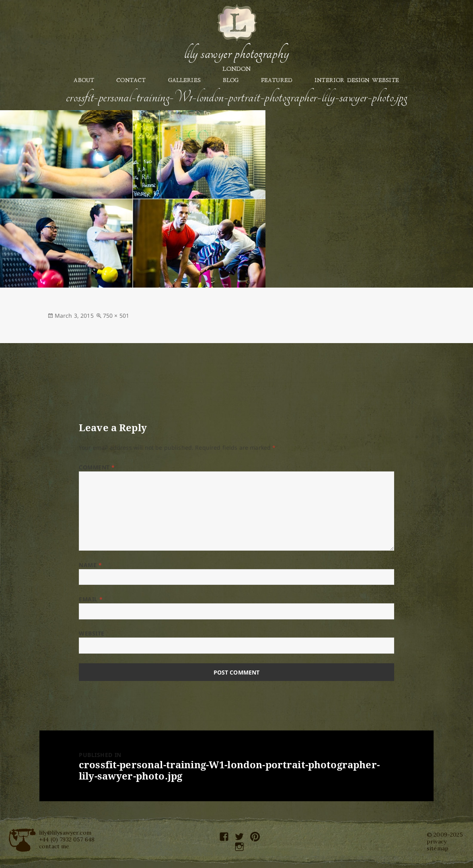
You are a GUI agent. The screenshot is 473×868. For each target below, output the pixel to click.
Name (90, 565)
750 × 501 (116, 316)
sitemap (438, 848)
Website (92, 633)
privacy (437, 841)
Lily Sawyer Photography (236, 53)
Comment (97, 467)
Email (91, 599)
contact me (54, 846)
